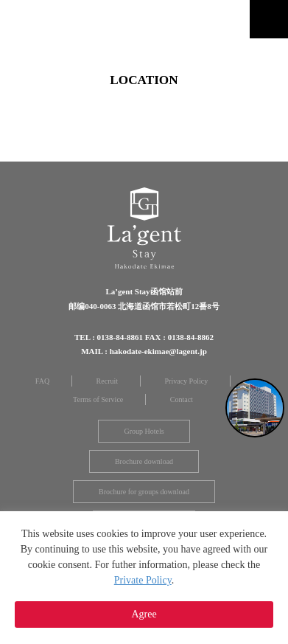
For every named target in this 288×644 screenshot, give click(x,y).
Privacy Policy (187, 381)
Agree (144, 614)
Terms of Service (98, 399)
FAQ (42, 381)
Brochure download (144, 461)
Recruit (107, 381)
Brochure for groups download (144, 492)
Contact (182, 399)
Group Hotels (144, 431)
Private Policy (143, 580)
